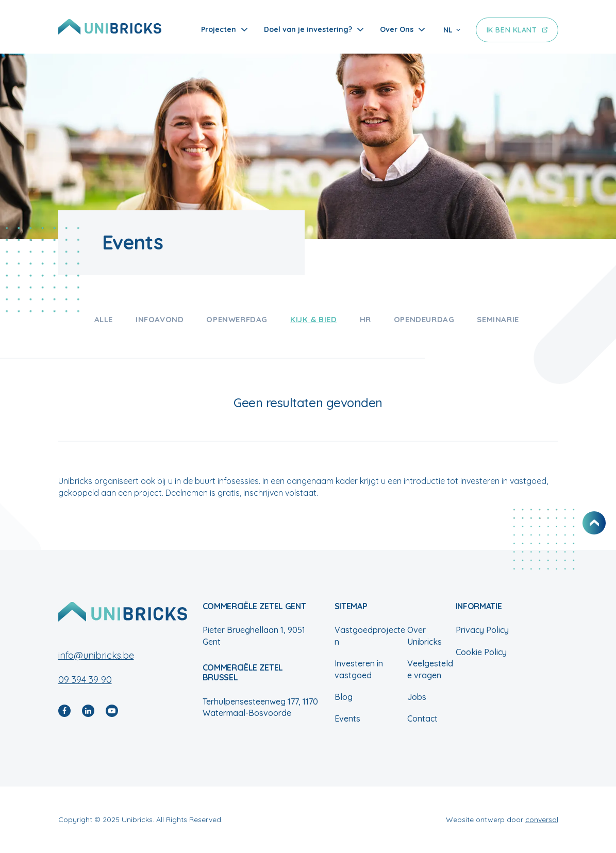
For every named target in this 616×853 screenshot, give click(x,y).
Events (347, 718)
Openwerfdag (237, 319)
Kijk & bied (314, 319)
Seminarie (498, 319)
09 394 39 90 (85, 680)
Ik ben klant (512, 30)
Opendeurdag (424, 319)
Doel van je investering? (308, 29)
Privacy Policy (482, 630)
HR (365, 319)
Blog (344, 697)
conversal (542, 819)
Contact (422, 718)
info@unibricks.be (96, 655)
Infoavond (160, 319)
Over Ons (397, 29)
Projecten (219, 29)
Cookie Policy (481, 652)
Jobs (417, 697)
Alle (104, 319)
